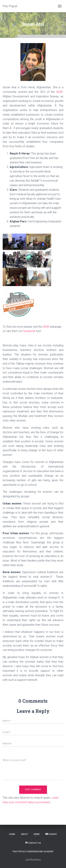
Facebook (29, 331)
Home (12, 834)
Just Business (33, 860)
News (37, 834)
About (24, 834)
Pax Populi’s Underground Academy (33, 852)
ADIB (59, 92)
